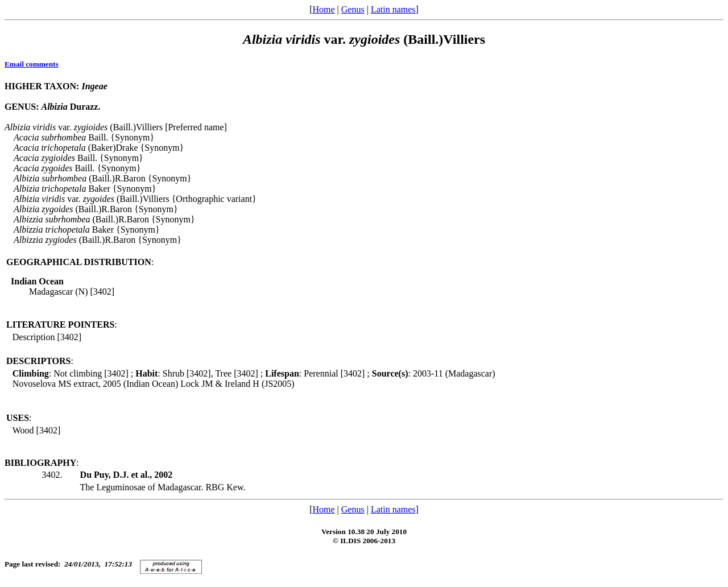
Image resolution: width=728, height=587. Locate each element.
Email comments (32, 64)
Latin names (393, 9)
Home (323, 9)
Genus (353, 9)
